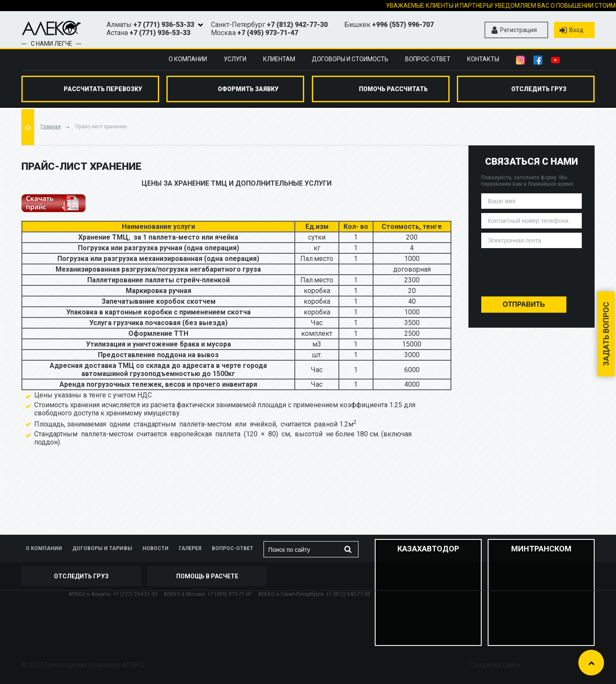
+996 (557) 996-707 (403, 25)
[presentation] (532, 269)
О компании (188, 59)
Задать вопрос (606, 334)
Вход (572, 30)
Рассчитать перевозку (103, 89)
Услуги (235, 59)
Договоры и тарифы (102, 548)
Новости (155, 548)
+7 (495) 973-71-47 (268, 33)
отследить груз (539, 89)
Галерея (190, 548)
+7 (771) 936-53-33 (164, 25)
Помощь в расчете (207, 576)
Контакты (483, 59)
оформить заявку (248, 89)
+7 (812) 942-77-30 (297, 25)
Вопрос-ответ (428, 59)
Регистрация (514, 30)
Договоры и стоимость (350, 59)
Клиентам (279, 59)
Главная (51, 127)
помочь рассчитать (393, 89)
